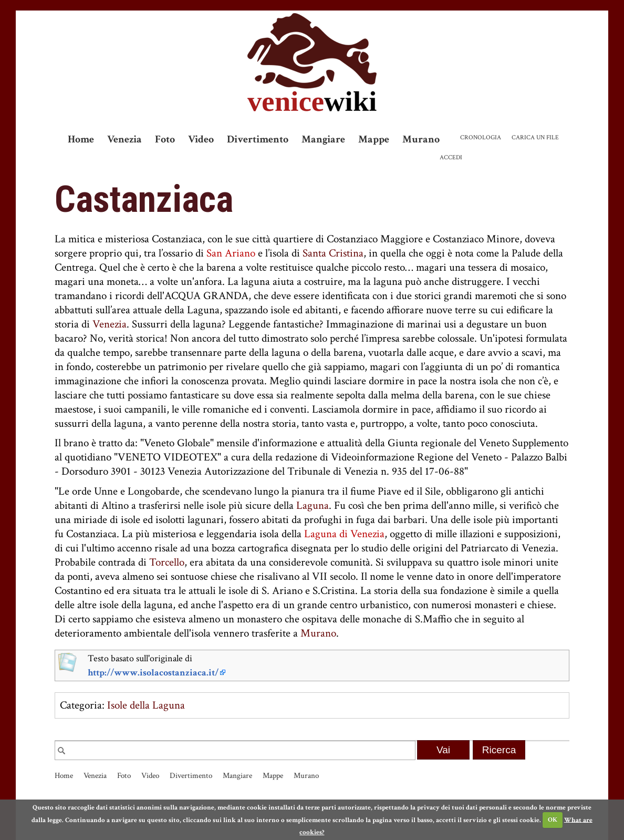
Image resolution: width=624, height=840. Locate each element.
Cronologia (481, 137)
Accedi (451, 157)
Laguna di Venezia (344, 534)
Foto (165, 139)
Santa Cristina (333, 253)
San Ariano (231, 253)
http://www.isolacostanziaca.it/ (153, 673)
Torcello (167, 562)
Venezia (124, 139)
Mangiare (323, 139)
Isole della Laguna (146, 705)
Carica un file (535, 137)
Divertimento (258, 139)
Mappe (374, 139)
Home (81, 139)
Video (201, 139)
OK (553, 820)
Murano (421, 139)
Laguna (313, 505)
